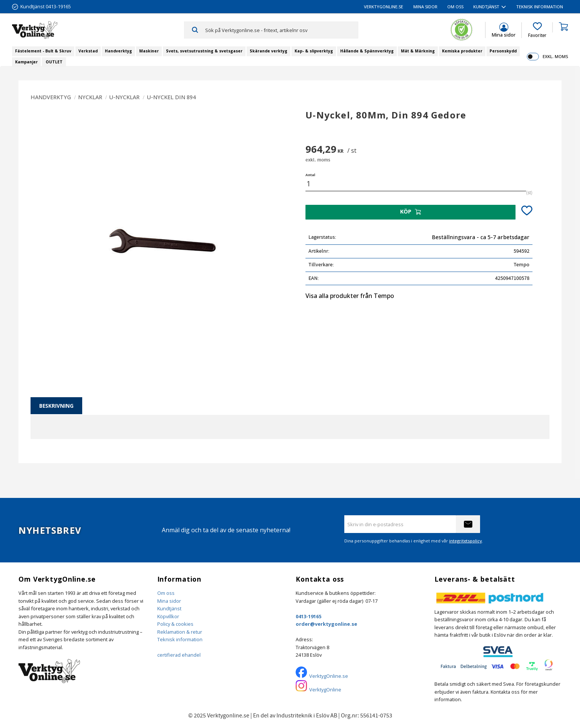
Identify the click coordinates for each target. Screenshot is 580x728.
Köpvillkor (168, 616)
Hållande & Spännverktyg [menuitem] (367, 51)
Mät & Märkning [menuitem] (418, 51)
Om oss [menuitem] (455, 7)
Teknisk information (180, 639)
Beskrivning (56, 406)
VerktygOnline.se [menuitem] (384, 7)
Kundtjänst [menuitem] (486, 7)
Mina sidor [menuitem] (425, 7)
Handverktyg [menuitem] (118, 51)
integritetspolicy (466, 541)
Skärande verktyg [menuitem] (269, 51)
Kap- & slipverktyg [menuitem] (314, 51)
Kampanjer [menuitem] (26, 62)
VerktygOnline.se (329, 676)
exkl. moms (555, 56)
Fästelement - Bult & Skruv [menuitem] (43, 51)
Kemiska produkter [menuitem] (462, 51)
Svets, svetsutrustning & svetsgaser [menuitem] (204, 51)
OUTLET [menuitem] (54, 62)
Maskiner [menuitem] (149, 51)
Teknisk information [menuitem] (540, 7)
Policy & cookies (175, 624)
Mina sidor (169, 601)
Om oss (166, 593)
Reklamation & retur (180, 632)
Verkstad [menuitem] (88, 51)
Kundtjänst (169, 608)
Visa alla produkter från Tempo (350, 296)
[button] (537, 30)
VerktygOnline (325, 690)
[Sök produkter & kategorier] (281, 30)
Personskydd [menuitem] (503, 51)
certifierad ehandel (179, 655)
